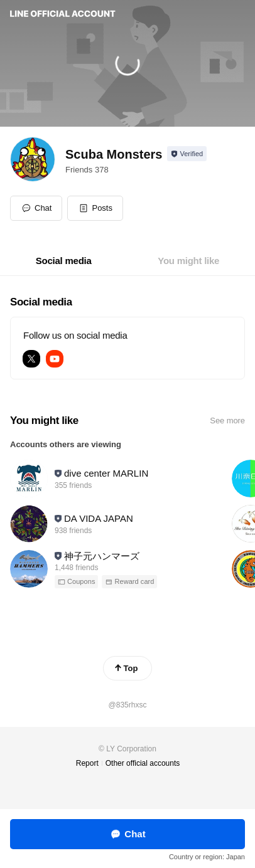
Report (87, 763)
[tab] (64, 261)
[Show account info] (187, 154)
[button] (95, 208)
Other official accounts (143, 763)
